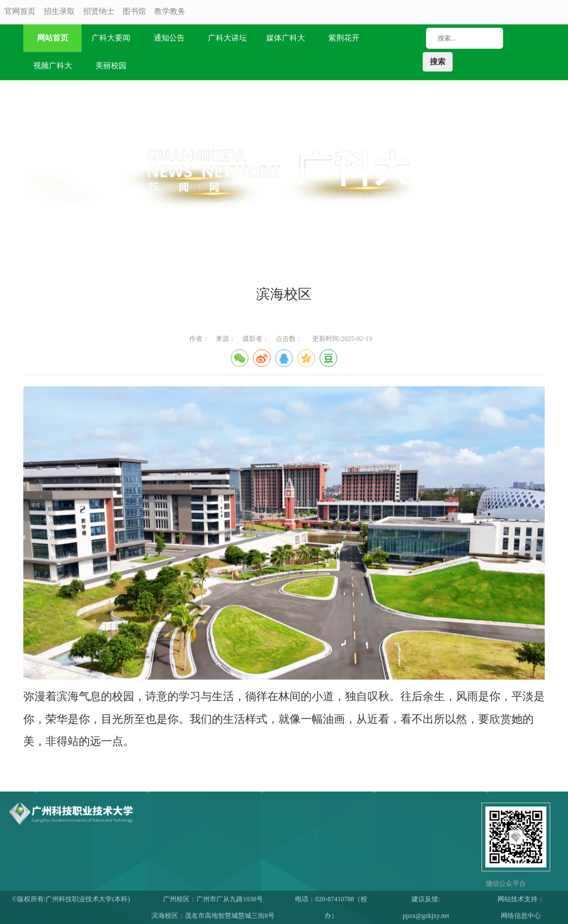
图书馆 (134, 11)
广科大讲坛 (227, 38)
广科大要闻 (111, 38)
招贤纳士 (99, 11)
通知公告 (169, 38)
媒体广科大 (286, 38)
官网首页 (20, 11)
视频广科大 (53, 66)
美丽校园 (111, 66)
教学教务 (170, 11)
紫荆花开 (344, 38)
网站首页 (53, 38)
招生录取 (59, 11)
